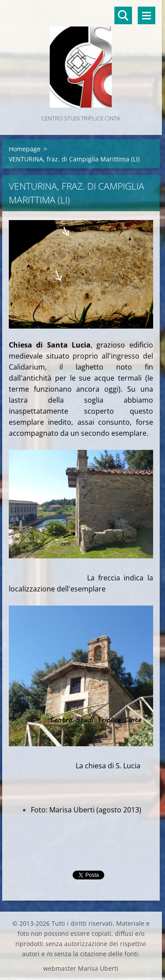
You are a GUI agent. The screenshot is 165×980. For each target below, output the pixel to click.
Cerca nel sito (123, 15)
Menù (147, 15)
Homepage (25, 149)
